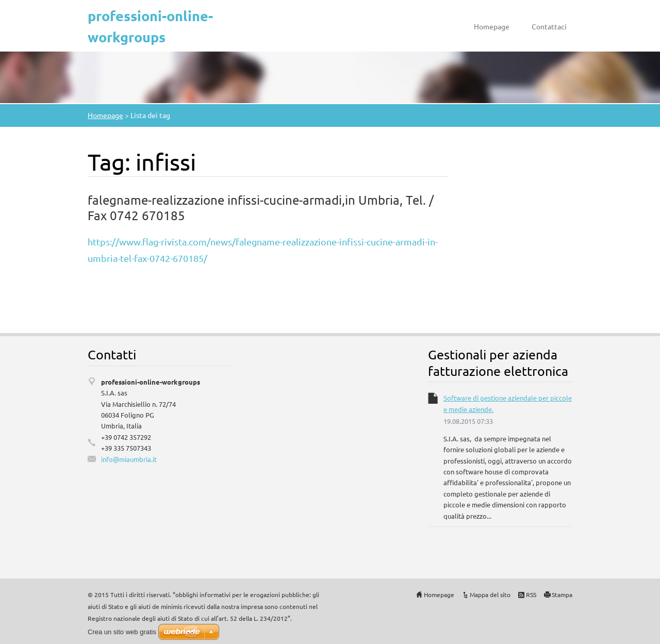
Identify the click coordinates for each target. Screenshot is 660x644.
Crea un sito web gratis (122, 632)
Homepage (492, 26)
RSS (531, 595)
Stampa (562, 595)
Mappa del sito (490, 595)
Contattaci (549, 26)
